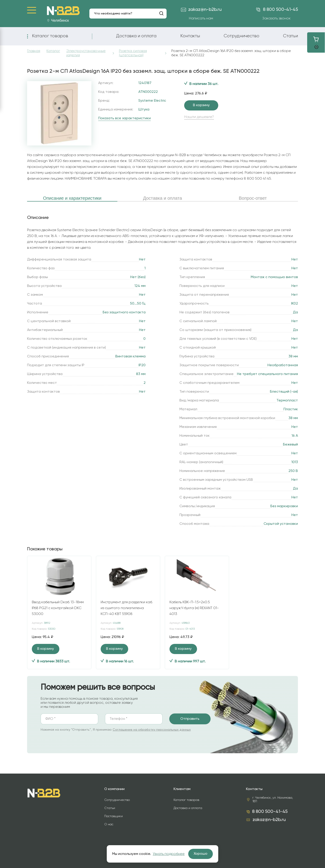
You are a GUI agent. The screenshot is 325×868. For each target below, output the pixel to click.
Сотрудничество (241, 36)
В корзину (201, 105)
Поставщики (114, 816)
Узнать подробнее (169, 854)
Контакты (190, 36)
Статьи (290, 36)
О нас (109, 824)
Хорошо (201, 854)
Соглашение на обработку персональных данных (152, 730)
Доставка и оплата (136, 36)
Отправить (190, 719)
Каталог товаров (50, 36)
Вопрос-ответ (253, 198)
